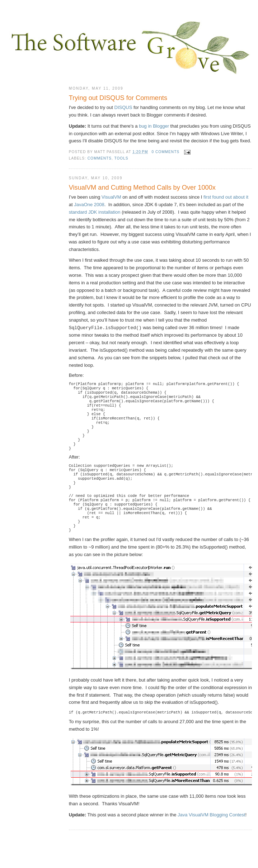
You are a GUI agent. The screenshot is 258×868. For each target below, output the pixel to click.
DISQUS (123, 107)
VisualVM (111, 197)
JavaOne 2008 (89, 205)
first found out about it (226, 197)
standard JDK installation (95, 212)
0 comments (165, 152)
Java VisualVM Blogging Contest (211, 838)
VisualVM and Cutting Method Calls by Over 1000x (142, 188)
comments (100, 158)
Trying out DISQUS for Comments (118, 98)
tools (121, 158)
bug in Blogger (154, 126)
